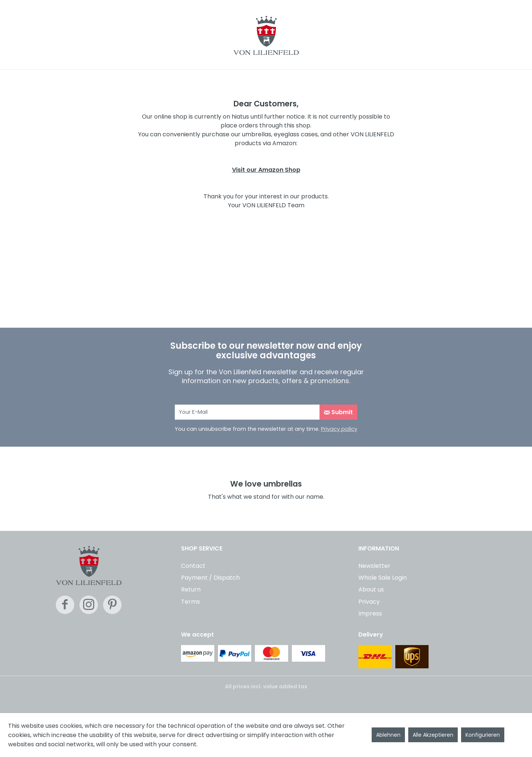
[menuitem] (266, 565)
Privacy (369, 602)
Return (191, 589)
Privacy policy (339, 429)
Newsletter (374, 566)
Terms (190, 602)
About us (371, 589)
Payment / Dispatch (210, 578)
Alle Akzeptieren (433, 735)
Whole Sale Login (383, 578)
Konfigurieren (483, 735)
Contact (193, 566)
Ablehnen (388, 735)
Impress (370, 613)
